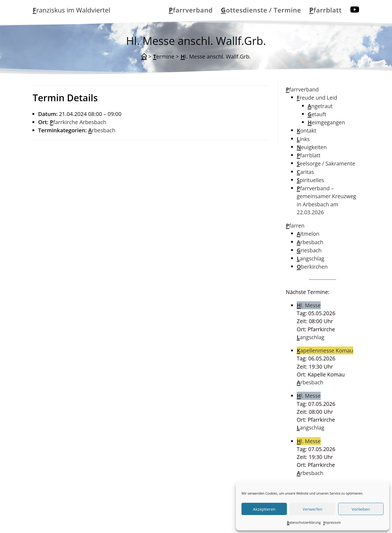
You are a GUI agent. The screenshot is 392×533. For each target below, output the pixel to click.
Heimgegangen (326, 122)
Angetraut (320, 106)
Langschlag (310, 258)
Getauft (317, 114)
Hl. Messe (309, 305)
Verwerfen (313, 509)
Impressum (332, 523)
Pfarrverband (302, 89)
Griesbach (309, 250)
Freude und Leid (317, 98)
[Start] (144, 57)
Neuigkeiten (312, 147)
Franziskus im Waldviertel (71, 10)
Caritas (305, 172)
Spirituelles (310, 180)
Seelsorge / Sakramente (326, 163)
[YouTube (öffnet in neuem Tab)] (355, 10)
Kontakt (307, 131)
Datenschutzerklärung (304, 523)
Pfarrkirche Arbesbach (78, 122)
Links (303, 139)
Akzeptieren (264, 509)
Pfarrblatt (309, 155)
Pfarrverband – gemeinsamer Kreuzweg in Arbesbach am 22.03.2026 (326, 200)
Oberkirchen (312, 267)
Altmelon (308, 234)
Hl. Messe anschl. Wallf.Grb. (216, 56)
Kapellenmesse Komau (325, 350)
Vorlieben (361, 509)
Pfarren (295, 226)
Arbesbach (102, 130)
